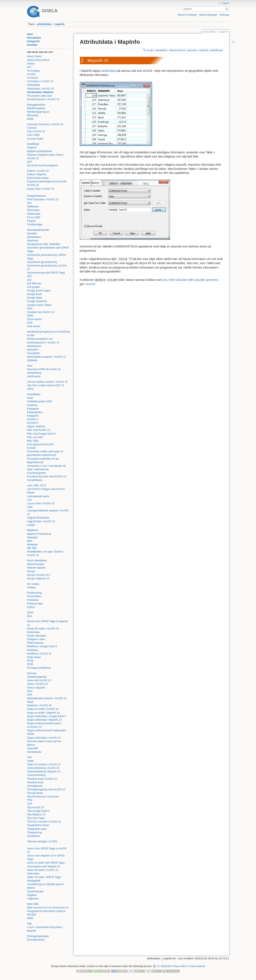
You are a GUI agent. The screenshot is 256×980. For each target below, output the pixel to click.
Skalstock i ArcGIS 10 (39, 705)
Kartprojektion (35, 412)
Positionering (34, 593)
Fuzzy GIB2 (34, 217)
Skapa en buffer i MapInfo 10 (43, 713)
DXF (30, 162)
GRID (30, 316)
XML (30, 924)
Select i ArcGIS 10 (37, 684)
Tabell (30, 761)
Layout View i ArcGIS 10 (41, 503)
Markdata (32, 537)
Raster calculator (37, 636)
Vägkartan (33, 899)
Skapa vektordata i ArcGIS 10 (44, 738)
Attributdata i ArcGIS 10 (40, 89)
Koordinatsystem (37, 473)
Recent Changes (187, 15)
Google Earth (35, 294)
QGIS (30, 613)
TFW (30, 800)
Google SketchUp (37, 301)
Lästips (31, 525)
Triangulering (34, 832)
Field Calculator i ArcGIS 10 (43, 199)
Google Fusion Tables (39, 305)
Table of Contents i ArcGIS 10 (44, 764)
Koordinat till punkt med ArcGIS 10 (47, 477)
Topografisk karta (37, 829)
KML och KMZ (35, 437)
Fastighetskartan (37, 196)
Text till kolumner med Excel (43, 797)
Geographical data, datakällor (44, 244)
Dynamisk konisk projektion (42, 165)
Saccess (32, 673)
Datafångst (33, 144)
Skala (30, 702)
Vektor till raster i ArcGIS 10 (43, 870)
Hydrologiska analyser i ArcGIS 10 (46, 357)
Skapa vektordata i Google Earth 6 (47, 716)
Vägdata (32, 895)
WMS (30, 918)
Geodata (32, 45)
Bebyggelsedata (36, 105)
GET (30, 276)
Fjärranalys (33, 210)
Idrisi (30, 366)
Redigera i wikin (36, 639)
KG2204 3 (33, 419)
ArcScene (33, 78)
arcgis (150, 50)
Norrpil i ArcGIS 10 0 (39, 575)
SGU (30, 691)
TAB (29, 757)
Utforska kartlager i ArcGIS (42, 841)
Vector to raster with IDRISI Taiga (46, 863)
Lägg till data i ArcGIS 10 (41, 521)
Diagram (32, 148)
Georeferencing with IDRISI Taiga (46, 273)
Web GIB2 (33, 904)
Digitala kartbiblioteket (40, 151)
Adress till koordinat (38, 60)
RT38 (30, 661)
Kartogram (33, 409)
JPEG (30, 389)
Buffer (30, 119)
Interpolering (34, 373)
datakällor (161, 50)
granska (192, 50)
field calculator (178, 280)
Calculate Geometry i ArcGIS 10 (45, 124)
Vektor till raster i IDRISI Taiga (44, 877)
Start (30, 34)
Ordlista (31, 588)
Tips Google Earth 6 (38, 811)
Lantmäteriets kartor (38, 496)
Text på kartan (35, 793)
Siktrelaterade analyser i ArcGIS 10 (47, 698)
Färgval (31, 221)
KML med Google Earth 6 (41, 434)
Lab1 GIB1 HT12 (37, 486)
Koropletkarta (35, 480)
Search (227, 9)
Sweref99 (32, 748)
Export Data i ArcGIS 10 (41, 189)
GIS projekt (33, 287)
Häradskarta (34, 346)
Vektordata (33, 874)
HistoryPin (33, 350)
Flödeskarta (34, 214)
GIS (29, 280)
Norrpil (31, 571)
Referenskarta (35, 643)
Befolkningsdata (36, 108)
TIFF (30, 804)
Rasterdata (33, 632)
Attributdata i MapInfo (40, 92)
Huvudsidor (34, 38)
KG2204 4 (33, 423)
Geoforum (33, 241)
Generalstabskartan (38, 230)
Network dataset (36, 568)
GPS (30, 309)
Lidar (30, 507)
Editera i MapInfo (37, 174)
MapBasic (33, 530)
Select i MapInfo (36, 688)
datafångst (216, 50)
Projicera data (35, 604)
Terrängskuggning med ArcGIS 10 (46, 790)
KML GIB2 (33, 441)
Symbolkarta (34, 752)
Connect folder (35, 139)
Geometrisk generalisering (42, 262)
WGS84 (32, 915)
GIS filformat (34, 284)
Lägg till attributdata (38, 518)
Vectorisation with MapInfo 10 (44, 866)
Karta (30, 398)
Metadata (32, 545)
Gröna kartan (35, 319)
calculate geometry (206, 280)
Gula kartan (34, 326)
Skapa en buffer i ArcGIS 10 (43, 709)
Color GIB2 (33, 135)
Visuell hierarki (35, 892)
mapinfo (204, 50)
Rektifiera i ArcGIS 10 (39, 654)
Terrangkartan (35, 786)
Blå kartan (33, 115)
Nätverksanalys (36, 564)
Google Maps (35, 298)
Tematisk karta (35, 782)
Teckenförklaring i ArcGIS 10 (43, 768)
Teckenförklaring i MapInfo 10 (44, 772)
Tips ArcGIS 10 (36, 807)
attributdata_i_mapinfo (51, 24)
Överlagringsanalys (38, 936)
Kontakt (31, 448)
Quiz (30, 616)
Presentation (34, 596)
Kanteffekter (34, 394)
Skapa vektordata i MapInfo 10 (44, 720)
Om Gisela (33, 584)
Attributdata (34, 85)
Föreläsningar (35, 225)
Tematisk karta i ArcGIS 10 (42, 779)
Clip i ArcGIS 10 (36, 131)
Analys (31, 64)
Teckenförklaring (36, 775)
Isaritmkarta (34, 376)
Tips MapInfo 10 (36, 815)
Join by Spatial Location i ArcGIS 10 (47, 382)
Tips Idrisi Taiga (36, 818)
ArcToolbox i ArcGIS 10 (40, 81)
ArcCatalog (33, 71)
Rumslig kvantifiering (39, 668)
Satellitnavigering (37, 677)
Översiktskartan (36, 940)
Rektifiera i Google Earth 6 (42, 646)
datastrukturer (177, 50)
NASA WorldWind (37, 561)
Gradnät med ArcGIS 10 (41, 312)
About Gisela (34, 56)
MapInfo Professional (39, 534)
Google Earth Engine (39, 291)
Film (29, 203)
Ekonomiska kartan (38, 178)
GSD (30, 323)
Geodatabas (34, 237)
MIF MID (32, 548)
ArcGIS (31, 74)
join (165, 280)
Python (31, 607)
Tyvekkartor (34, 836)
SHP (30, 695)
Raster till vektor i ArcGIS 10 (43, 629)
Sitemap (224, 15)
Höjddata (32, 360)
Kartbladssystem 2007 (40, 401)
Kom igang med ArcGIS (40, 444)
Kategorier (33, 41)
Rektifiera (32, 650)
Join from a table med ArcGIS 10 (46, 385)
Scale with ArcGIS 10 (39, 680)
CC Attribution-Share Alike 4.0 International (181, 966)
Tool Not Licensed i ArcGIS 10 (44, 822)
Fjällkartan (33, 207)
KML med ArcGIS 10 (39, 430)
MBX (30, 541)
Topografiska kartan (38, 825)
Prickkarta (33, 600)
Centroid (32, 128)
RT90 (30, 664)
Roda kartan (34, 657)
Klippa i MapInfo (36, 426)
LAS (29, 500)
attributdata (109, 71)
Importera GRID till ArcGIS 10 (44, 369)
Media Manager (208, 15)
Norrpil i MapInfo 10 (38, 579)
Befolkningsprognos (38, 112)
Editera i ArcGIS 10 (38, 171)
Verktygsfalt (34, 881)
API (29, 67)
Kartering (32, 405)
